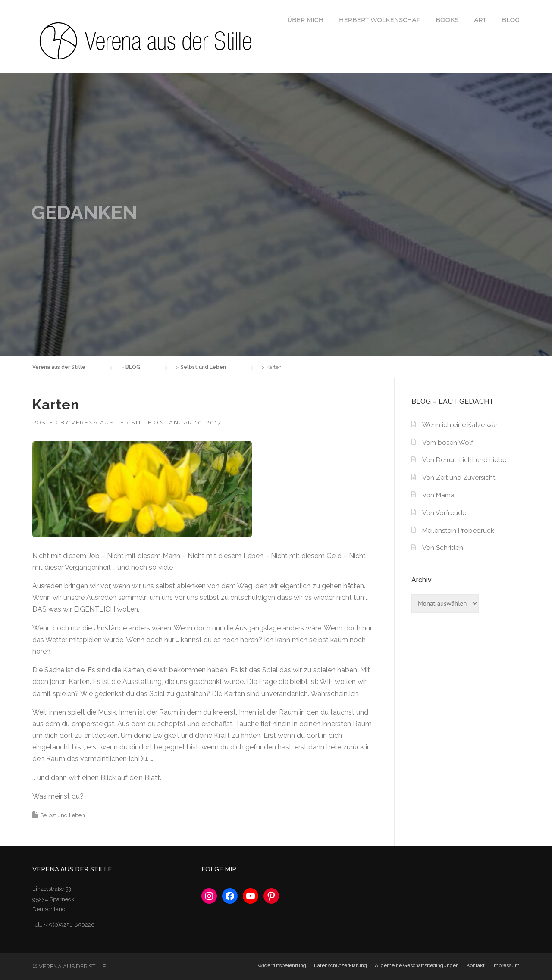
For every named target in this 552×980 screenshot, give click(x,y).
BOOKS (447, 20)
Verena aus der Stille (112, 423)
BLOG (511, 20)
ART (480, 20)
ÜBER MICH (305, 20)
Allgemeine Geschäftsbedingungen (417, 965)
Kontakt (476, 965)
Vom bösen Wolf (448, 443)
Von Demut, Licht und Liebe (464, 460)
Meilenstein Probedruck (458, 531)
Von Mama (438, 495)
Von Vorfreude (444, 513)
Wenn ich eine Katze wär (460, 425)
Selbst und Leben (63, 815)
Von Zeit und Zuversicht (459, 478)
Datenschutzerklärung (340, 965)
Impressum (506, 965)
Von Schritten (443, 548)
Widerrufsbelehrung (282, 965)
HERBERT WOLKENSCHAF (379, 20)
